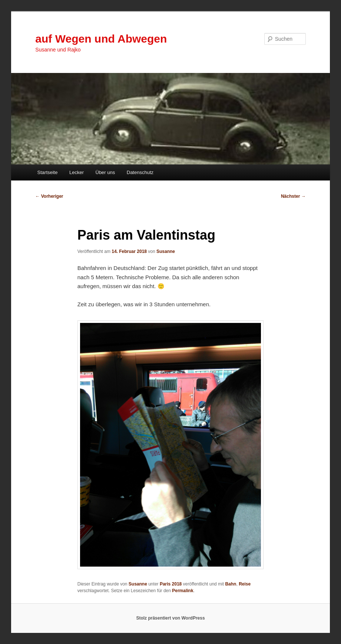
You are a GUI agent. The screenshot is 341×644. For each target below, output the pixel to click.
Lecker (77, 172)
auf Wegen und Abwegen (101, 39)
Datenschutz (140, 172)
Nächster (293, 196)
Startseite (48, 172)
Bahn (231, 584)
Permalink (183, 591)
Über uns (105, 172)
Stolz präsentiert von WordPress (170, 618)
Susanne (166, 251)
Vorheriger (49, 196)
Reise (245, 584)
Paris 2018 (171, 584)
